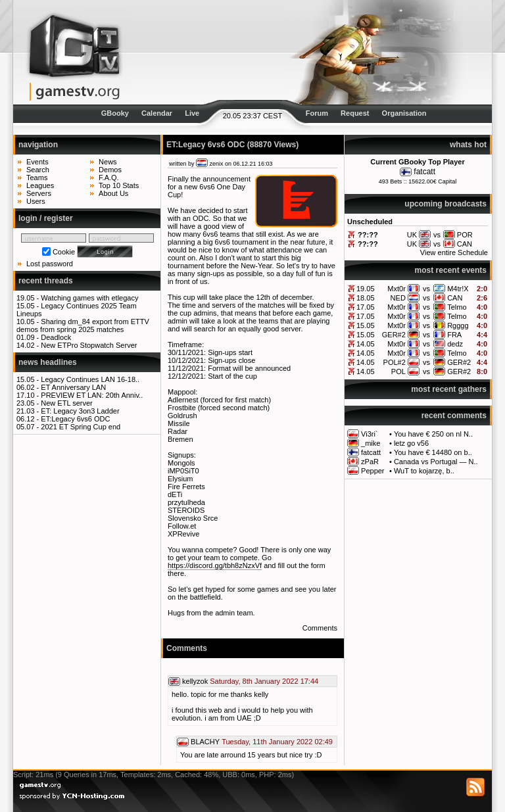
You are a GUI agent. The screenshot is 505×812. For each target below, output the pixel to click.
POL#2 (395, 362)
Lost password (50, 264)
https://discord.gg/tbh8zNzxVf (215, 565)
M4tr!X (458, 289)
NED (398, 298)
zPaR (370, 462)
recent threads (46, 281)
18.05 (366, 298)
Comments (320, 628)
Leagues (40, 185)
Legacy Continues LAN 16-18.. (90, 379)
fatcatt (424, 172)
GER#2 (394, 335)
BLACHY (205, 742)
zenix (217, 164)
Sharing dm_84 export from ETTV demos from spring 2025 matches (83, 325)
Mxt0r (397, 289)
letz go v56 (411, 443)
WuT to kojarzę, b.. (424, 471)
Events (37, 162)
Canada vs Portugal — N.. (436, 462)
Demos (110, 170)
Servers (39, 193)
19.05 (366, 289)
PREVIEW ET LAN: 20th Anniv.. (92, 395)
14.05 (366, 344)
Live (192, 113)
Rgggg (458, 325)
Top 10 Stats (119, 185)
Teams (37, 178)
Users (36, 201)
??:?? (368, 235)
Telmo (457, 307)
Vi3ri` (369, 434)
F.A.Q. (109, 178)
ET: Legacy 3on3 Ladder (80, 411)
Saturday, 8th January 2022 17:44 (264, 681)
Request (355, 113)
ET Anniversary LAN (73, 387)
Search (38, 170)
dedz (455, 344)
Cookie (64, 252)
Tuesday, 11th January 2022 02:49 (277, 742)
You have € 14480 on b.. (433, 452)
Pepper (373, 471)
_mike (371, 443)
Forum (317, 113)
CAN (455, 298)
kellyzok (195, 681)
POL (398, 371)
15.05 (366, 325)
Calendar (157, 113)
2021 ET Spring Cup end (81, 427)
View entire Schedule (454, 252)
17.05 (366, 307)
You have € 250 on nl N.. (433, 434)
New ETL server (66, 403)
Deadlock (56, 337)
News (108, 162)
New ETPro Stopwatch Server (89, 345)
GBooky (115, 113)
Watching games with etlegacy (89, 298)
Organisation (404, 113)
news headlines (48, 362)
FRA (454, 335)
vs (426, 289)
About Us (113, 193)
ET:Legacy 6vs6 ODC (75, 419)
